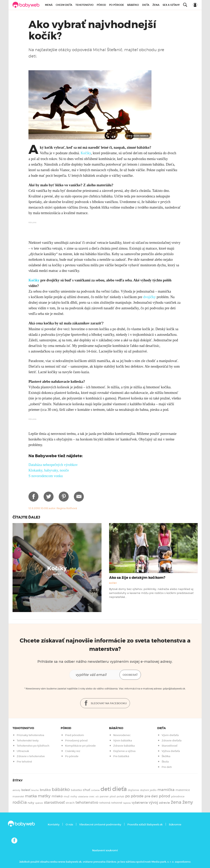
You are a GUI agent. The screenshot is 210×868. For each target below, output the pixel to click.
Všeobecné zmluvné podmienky (100, 825)
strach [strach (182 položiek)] (70, 803)
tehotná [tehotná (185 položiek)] (105, 803)
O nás (69, 825)
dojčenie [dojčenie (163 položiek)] (133, 790)
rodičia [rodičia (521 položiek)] (20, 802)
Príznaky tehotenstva (30, 735)
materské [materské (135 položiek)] (18, 797)
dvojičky (149, 297)
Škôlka (166, 756)
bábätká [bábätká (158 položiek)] (76, 790)
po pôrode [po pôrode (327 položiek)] (134, 796)
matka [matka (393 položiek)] (31, 796)
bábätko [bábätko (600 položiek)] (61, 789)
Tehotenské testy (28, 741)
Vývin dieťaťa (170, 735)
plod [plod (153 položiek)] (113, 796)
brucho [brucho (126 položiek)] (35, 790)
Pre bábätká (121, 756)
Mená (49, 5)
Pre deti (167, 767)
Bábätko (133, 5)
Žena (156, 5)
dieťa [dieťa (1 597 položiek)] (120, 789)
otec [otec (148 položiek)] (92, 796)
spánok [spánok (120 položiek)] (39, 803)
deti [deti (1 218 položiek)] (106, 789)
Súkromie (175, 825)
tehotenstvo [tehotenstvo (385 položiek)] (87, 802)
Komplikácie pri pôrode (80, 746)
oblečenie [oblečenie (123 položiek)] (83, 797)
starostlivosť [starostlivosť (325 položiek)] (54, 803)
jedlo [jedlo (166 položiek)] (153, 790)
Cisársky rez (73, 751)
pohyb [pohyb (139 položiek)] (120, 796)
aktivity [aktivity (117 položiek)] (16, 790)
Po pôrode (117, 5)
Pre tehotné (24, 762)
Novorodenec (122, 735)
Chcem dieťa (64, 5)
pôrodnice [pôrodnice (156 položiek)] (178, 796)
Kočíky (86, 153)
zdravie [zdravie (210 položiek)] (164, 803)
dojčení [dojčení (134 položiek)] (145, 790)
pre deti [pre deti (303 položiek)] (151, 796)
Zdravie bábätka (124, 746)
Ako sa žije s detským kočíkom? (137, 578)
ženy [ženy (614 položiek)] (188, 802)
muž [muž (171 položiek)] (67, 796)
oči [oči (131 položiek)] (97, 797)
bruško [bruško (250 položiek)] (45, 790)
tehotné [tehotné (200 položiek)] (117, 803)
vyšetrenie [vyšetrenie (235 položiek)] (140, 803)
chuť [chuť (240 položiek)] (86, 790)
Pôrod (101, 5)
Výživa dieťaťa (171, 751)
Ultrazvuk (23, 751)
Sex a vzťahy (171, 5)
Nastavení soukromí (105, 850)
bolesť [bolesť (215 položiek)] (26, 790)
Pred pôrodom (75, 735)
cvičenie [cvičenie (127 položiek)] (95, 790)
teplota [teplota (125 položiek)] (127, 803)
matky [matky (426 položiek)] (44, 796)
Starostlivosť (169, 746)
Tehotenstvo (84, 5)
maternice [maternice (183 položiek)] (183, 790)
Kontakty (54, 825)
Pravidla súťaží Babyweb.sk (145, 825)
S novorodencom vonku (46, 476)
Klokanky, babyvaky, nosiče (49, 470)
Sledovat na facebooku (105, 703)
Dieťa (146, 5)
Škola (165, 762)
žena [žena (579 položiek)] (176, 802)
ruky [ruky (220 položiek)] (31, 803)
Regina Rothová (67, 508)
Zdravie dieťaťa (172, 741)
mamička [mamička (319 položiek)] (166, 790)
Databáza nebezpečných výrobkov (53, 465)
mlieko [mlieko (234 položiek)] (57, 796)
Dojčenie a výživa (124, 751)
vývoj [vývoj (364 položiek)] (153, 802)
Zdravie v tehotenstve (31, 756)
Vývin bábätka (123, 741)
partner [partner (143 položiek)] (104, 796)
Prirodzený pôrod (76, 741)
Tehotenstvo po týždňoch (33, 746)
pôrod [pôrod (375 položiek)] (165, 796)
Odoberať (130, 675)
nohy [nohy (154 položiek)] (74, 796)
